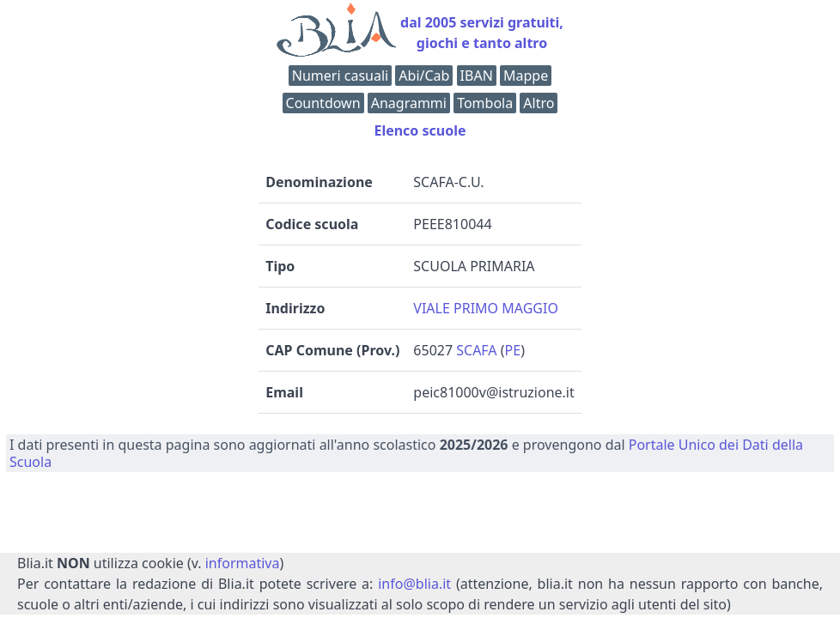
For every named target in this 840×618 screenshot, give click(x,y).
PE (513, 350)
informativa (243, 563)
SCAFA (476, 350)
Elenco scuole (420, 130)
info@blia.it (414, 584)
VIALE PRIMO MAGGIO (486, 308)
